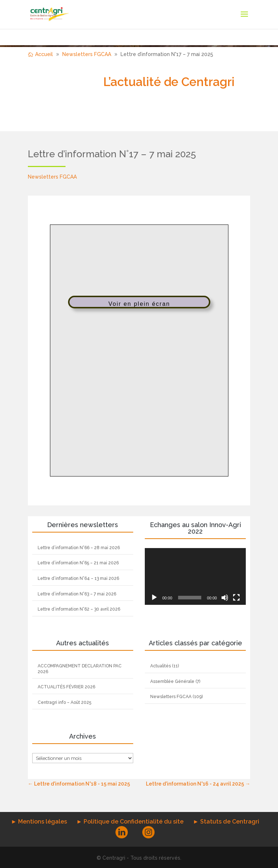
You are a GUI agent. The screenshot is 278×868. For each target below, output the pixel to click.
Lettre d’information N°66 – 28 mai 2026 (79, 548)
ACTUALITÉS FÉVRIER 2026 (66, 687)
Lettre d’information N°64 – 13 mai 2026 (78, 578)
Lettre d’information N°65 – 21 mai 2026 (78, 563)
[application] (195, 576)
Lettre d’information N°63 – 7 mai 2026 (77, 594)
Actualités (161, 666)
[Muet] (225, 598)
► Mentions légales (39, 822)
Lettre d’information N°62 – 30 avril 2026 (79, 609)
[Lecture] (154, 598)
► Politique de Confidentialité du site (130, 822)
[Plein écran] (236, 598)
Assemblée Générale (172, 681)
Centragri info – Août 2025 (64, 702)
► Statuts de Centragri (226, 822)
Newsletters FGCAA (52, 177)
